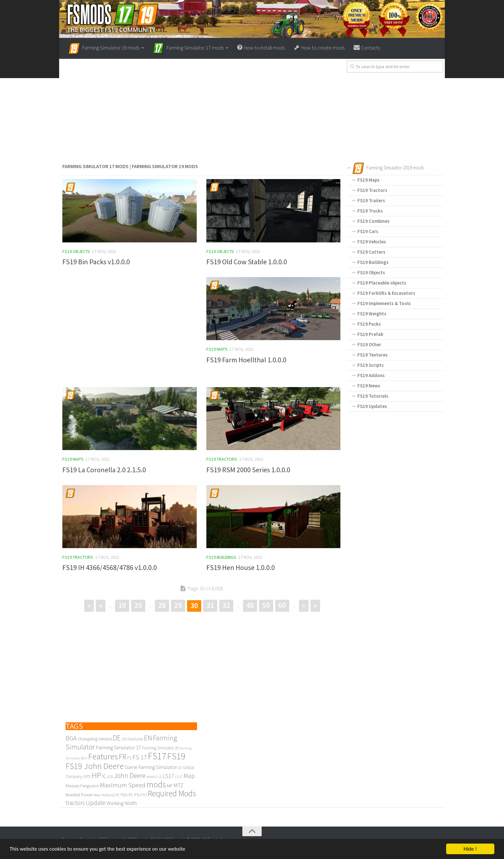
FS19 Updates (372, 406)
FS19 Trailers (371, 200)
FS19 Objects (76, 251)
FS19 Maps (217, 349)
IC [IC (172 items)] (104, 776)
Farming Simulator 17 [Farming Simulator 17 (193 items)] (118, 748)
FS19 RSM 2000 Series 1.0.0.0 (248, 470)
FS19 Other (369, 344)
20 (138, 606)
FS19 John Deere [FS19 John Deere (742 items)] (95, 766)
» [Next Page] (304, 606)
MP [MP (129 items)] (170, 786)
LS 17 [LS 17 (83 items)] (179, 777)
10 (122, 606)
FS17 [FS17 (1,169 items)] (157, 756)
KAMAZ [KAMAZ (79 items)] (152, 777)
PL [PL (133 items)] (131, 795)
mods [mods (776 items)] (156, 785)
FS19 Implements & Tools (384, 303)
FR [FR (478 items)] (123, 757)
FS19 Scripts (371, 365)
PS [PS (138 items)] (137, 795)
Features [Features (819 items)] (103, 757)
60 (282, 606)
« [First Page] (89, 606)
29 (178, 606)
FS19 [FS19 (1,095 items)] (176, 756)
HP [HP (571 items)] (96, 776)
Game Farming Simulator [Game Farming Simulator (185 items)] (151, 768)
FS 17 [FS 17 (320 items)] (140, 757)
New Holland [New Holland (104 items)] (104, 795)
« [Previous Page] (101, 606)
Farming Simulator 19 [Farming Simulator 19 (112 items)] (160, 748)
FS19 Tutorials (373, 396)
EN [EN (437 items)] (148, 738)
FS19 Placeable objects (382, 283)
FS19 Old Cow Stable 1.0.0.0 (247, 262)
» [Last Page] (315, 606)
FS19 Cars (368, 231)
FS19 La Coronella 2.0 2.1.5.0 (104, 470)
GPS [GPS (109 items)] (87, 777)
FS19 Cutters (371, 252)
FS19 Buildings (221, 557)
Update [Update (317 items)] (96, 803)
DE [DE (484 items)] (117, 738)
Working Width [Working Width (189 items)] (122, 803)
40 (250, 606)
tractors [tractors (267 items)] (75, 803)
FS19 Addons (371, 375)
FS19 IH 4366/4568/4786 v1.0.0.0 (110, 568)
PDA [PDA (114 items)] (124, 795)
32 (226, 606)
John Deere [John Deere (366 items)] (130, 776)
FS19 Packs (369, 324)
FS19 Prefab (370, 334)
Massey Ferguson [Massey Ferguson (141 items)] (82, 786)
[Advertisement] (201, 112)
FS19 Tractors (222, 459)
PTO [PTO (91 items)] (143, 795)
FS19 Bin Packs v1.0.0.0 (96, 262)
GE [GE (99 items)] (180, 768)
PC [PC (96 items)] (118, 795)
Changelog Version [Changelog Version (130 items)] (95, 739)
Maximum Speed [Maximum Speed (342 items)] (123, 785)
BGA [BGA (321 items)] (71, 738)
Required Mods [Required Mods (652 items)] (172, 794)
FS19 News (369, 386)
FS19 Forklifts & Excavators (386, 293)
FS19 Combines (373, 221)
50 (266, 606)
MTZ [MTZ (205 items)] (178, 786)
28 (162, 606)
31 (210, 606)
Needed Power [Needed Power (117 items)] (79, 795)
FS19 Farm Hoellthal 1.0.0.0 (246, 360)
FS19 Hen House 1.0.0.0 (241, 568)
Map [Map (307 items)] (189, 776)
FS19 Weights (372, 314)
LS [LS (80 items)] (160, 777)
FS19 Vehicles (372, 242)
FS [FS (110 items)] (129, 758)
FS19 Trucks (370, 211)
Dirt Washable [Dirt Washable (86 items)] (132, 739)
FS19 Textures (373, 355)
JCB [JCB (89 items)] (110, 777)
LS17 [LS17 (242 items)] (168, 776)
